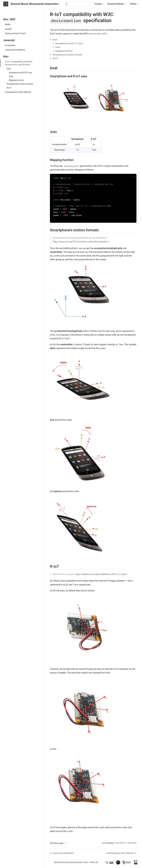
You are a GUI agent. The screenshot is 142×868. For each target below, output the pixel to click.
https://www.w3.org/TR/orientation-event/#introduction (81, 243)
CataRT (8, 29)
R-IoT (9, 88)
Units (11, 76)
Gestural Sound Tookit (15, 33)
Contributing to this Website (18, 92)
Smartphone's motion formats (20, 84)
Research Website (117, 4)
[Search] (78, 4)
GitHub (134, 4)
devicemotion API (99, 34)
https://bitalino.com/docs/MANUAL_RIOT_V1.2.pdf (102, 576)
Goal (9, 69)
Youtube (99, 4)
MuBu (8, 24)
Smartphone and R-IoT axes (21, 73)
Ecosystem (10, 45)
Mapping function (16, 80)
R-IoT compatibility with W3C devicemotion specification (19, 63)
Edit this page (57, 844)
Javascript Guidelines (15, 50)
